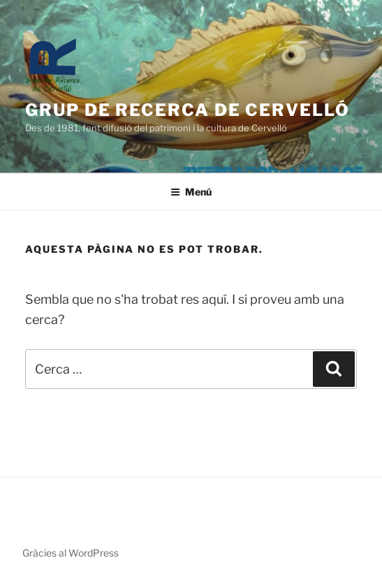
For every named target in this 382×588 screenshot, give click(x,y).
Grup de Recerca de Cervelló (188, 110)
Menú (191, 192)
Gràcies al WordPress (71, 553)
